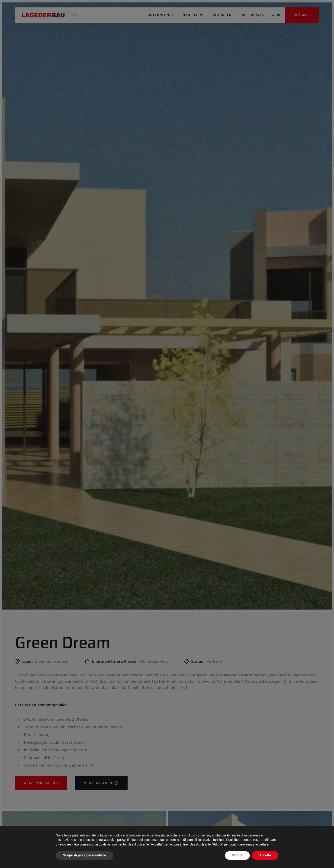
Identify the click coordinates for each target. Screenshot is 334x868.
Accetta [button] (265, 855)
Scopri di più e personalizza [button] (84, 855)
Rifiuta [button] (238, 855)
